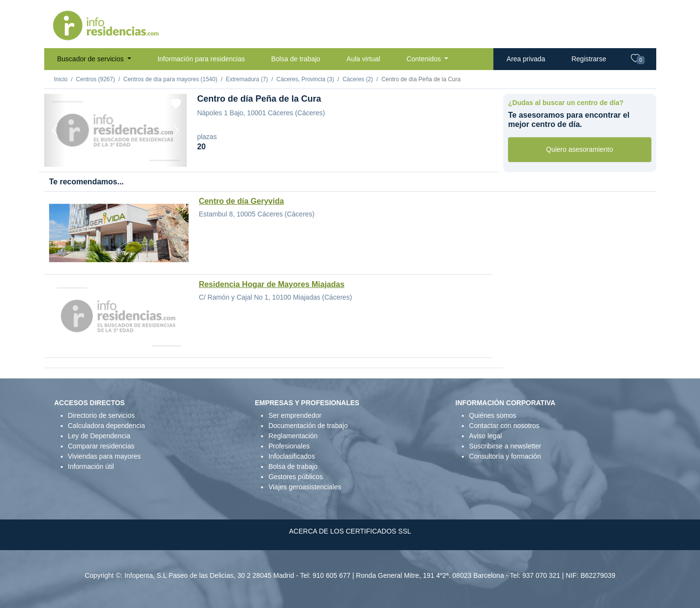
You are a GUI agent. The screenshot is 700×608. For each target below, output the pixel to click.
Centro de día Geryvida (241, 201)
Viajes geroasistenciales (305, 487)
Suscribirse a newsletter (505, 446)
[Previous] (55, 130)
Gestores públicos (296, 477)
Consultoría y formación (505, 456)
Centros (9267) (95, 79)
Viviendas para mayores (105, 456)
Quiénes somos (493, 415)
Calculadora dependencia (107, 426)
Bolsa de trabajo (296, 59)
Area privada (526, 59)
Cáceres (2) (358, 79)
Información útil (91, 466)
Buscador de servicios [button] (92, 59)
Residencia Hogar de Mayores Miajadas (272, 284)
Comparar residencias (101, 446)
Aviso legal (485, 436)
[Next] (176, 130)
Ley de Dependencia (99, 436)
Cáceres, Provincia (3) (306, 79)
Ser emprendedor (295, 415)
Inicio (61, 79)
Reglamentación (293, 436)
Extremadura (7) (247, 79)
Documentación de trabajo (308, 426)
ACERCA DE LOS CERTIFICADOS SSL (350, 531)
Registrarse (589, 59)
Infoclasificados (292, 456)
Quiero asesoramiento (579, 149)
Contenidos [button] (425, 59)
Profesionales (289, 446)
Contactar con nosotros (504, 426)
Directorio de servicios (102, 415)
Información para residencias (201, 59)
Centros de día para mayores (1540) (170, 79)
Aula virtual (363, 59)
